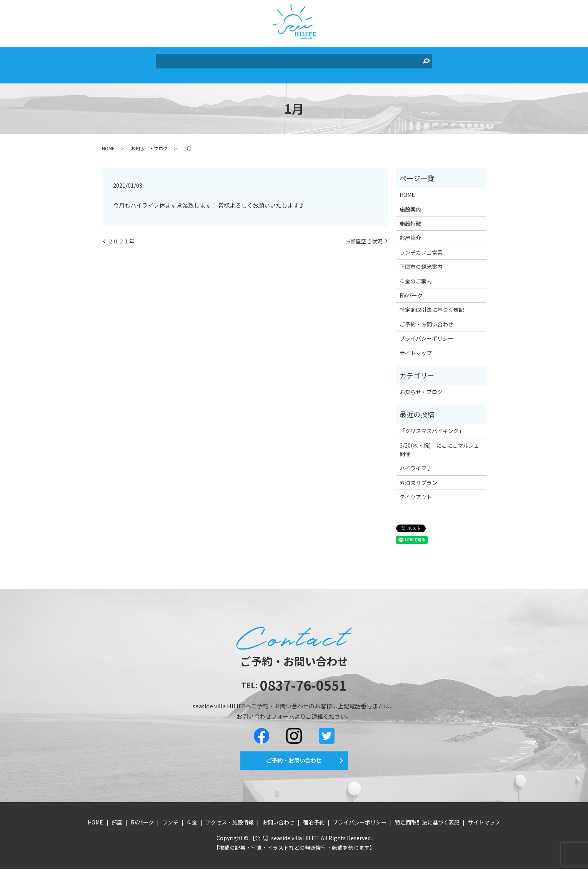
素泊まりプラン (418, 477)
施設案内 (410, 203)
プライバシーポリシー (426, 333)
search (418, 61)
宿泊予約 (398, 60)
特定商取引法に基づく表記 (432, 304)
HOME (175, 60)
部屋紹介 (410, 232)
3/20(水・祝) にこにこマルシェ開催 (439, 444)
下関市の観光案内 (421, 261)
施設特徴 (410, 218)
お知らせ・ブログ (149, 142)
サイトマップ (416, 347)
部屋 (196, 60)
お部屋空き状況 (364, 236)
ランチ (248, 60)
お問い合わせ (361, 60)
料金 (269, 60)
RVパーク (221, 60)
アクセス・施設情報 (309, 60)
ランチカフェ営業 (421, 246)
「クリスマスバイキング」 (432, 425)
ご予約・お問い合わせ (426, 318)
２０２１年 (121, 236)
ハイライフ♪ (416, 462)
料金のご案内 (416, 275)
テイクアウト (416, 491)
